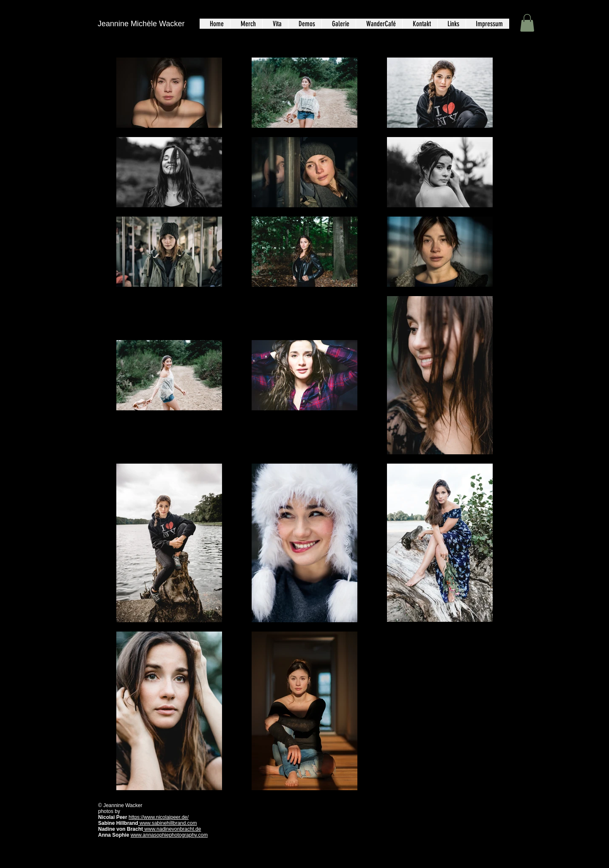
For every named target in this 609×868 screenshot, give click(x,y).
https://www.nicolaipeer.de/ (159, 817)
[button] (527, 23)
